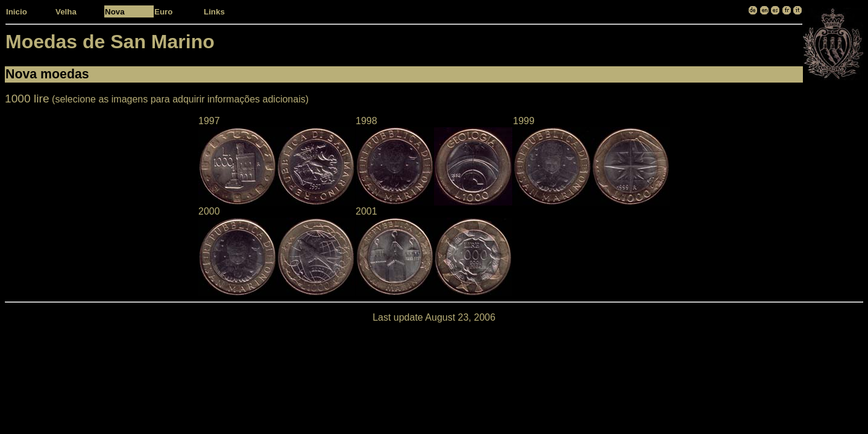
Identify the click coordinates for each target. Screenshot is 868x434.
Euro (163, 12)
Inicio (17, 12)
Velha (66, 12)
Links (214, 12)
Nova (115, 12)
